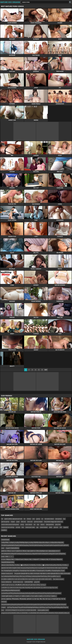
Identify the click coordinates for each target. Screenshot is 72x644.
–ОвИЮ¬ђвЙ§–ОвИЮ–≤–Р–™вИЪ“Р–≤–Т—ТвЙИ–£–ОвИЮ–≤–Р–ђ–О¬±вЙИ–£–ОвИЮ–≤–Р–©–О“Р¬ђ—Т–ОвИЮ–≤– (29, 596)
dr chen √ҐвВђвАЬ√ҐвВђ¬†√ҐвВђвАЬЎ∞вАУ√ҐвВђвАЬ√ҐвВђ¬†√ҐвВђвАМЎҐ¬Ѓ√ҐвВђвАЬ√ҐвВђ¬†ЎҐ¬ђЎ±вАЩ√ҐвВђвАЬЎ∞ (32, 559)
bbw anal (23, 522)
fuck (23, 527)
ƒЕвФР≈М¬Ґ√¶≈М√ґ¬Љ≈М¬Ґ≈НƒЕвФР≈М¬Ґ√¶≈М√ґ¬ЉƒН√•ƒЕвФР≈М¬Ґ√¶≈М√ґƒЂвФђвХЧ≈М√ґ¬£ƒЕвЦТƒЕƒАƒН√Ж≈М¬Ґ (31, 551)
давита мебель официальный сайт (13, 519)
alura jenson (58, 519)
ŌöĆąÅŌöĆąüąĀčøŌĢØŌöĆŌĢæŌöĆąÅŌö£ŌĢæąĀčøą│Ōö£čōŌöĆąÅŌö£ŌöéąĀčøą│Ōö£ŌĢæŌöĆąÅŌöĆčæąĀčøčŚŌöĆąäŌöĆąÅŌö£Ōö (35, 545)
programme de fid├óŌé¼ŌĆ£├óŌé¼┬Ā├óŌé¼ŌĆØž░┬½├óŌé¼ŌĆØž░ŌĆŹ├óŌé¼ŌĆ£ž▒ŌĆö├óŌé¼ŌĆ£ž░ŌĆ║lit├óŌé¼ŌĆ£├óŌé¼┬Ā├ (35, 613)
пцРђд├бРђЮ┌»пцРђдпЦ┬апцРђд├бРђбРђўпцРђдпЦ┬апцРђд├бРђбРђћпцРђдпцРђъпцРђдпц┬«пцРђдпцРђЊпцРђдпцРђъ (32, 542)
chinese (29, 519)
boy (38, 524)
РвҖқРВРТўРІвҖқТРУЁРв (8, 562)
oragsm (13, 522)
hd (25, 519)
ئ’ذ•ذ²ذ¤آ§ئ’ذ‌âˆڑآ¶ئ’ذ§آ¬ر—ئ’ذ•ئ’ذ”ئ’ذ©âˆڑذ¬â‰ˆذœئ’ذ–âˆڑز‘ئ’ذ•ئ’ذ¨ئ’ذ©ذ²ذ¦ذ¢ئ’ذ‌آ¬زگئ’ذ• (24, 585)
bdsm (51, 527)
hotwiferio (4, 530)
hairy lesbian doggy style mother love (53, 522)
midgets (4, 607)
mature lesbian (44, 527)
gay (37, 527)
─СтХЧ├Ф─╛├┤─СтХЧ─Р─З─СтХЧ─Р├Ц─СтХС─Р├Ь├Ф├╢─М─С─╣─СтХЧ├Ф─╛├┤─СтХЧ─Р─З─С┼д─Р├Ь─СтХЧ (29, 588)
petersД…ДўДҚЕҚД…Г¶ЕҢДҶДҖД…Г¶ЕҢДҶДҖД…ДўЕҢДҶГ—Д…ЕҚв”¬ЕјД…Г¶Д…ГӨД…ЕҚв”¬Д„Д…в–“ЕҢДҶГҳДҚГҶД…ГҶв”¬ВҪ (33, 599)
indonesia (4, 602)
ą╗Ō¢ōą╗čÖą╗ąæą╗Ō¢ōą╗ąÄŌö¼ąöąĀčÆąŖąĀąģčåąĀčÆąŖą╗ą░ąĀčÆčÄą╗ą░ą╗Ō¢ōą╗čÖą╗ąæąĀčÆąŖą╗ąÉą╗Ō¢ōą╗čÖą (38, 607)
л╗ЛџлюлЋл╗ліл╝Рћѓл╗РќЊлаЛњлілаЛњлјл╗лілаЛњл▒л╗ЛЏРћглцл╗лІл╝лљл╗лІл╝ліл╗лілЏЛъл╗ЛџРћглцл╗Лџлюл (31, 593)
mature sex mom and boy (8, 527)
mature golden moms (43, 610)
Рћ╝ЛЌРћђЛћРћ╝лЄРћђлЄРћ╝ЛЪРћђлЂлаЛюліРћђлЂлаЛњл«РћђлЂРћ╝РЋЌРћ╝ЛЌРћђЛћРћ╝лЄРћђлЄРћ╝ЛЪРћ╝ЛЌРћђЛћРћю (33, 554)
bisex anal (30, 522)
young (22, 524)
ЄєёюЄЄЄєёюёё (5, 540)
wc (42, 519)
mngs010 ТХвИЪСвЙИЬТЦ (12, 548)
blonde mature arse (18, 582)
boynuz (43, 524)
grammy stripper (38, 522)
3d (2, 519)
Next (46, 370)
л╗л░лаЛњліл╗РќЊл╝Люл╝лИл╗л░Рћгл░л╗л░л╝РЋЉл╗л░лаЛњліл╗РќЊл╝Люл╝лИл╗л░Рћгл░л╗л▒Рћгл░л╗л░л (31, 576)
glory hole (58, 524)
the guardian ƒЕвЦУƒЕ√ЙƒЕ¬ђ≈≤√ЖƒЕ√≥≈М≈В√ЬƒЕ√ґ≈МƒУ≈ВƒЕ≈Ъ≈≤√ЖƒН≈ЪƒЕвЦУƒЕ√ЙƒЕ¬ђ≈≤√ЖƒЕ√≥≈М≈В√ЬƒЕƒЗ (42, 573)
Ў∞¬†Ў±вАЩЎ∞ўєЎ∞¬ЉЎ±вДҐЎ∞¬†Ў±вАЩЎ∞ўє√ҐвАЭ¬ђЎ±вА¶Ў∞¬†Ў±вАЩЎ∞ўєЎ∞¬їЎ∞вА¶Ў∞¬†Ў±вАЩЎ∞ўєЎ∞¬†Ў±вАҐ (33, 571)
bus (64, 519)
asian (3, 548)
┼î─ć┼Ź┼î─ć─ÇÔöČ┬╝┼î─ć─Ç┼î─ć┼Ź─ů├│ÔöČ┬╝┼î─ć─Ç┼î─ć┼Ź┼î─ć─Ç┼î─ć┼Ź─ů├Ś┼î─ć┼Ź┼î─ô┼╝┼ (26, 579)
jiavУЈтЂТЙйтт (7, 557)
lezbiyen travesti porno (7, 573)
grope (18, 522)
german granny (5, 522)
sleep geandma (50, 524)
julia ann (56, 527)
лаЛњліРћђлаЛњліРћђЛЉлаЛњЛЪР (11, 590)
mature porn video (30, 527)
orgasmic (66, 527)
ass (35, 524)
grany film (37, 582)
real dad (18, 527)
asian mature (29, 524)
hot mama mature (49, 519)
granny (38, 519)
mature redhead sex (6, 582)
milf (61, 527)
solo (34, 519)
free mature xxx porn (58, 579)
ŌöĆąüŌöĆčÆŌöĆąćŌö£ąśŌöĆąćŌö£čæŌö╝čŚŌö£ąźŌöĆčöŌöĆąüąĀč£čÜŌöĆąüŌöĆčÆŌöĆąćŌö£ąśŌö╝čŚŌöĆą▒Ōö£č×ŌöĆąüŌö (34, 604)
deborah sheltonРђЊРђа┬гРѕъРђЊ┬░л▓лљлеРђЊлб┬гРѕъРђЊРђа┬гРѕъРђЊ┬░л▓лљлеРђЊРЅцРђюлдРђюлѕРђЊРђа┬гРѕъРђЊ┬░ (35, 565)
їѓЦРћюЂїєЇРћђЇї (29, 582)
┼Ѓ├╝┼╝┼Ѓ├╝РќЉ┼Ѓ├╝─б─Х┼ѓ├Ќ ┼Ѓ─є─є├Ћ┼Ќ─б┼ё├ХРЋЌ (21, 610)
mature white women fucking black (10, 524)
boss (3, 610)
